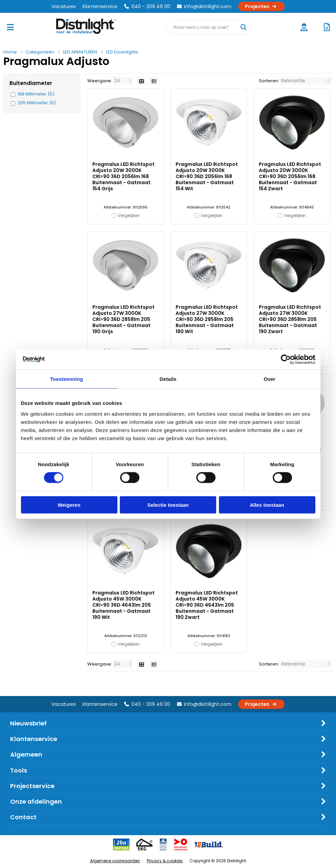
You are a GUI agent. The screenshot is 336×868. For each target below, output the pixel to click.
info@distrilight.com (204, 6)
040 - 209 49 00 (147, 6)
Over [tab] (270, 379)
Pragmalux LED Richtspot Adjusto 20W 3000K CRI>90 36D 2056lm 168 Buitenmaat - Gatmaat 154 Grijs (124, 176)
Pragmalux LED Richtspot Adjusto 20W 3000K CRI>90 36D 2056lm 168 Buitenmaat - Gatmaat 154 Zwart (290, 176)
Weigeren (69, 505)
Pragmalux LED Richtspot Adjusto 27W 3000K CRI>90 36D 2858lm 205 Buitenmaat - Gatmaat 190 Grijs (124, 319)
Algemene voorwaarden (115, 861)
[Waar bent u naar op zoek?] (243, 27)
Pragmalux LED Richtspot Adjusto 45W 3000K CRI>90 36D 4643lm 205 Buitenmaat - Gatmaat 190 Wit (124, 605)
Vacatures (64, 6)
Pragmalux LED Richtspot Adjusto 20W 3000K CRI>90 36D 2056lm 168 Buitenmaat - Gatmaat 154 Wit (207, 176)
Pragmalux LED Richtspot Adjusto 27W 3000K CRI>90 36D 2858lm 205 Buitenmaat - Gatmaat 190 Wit (207, 319)
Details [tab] (168, 379)
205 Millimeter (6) (37, 103)
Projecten (261, 6)
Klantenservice (100, 6)
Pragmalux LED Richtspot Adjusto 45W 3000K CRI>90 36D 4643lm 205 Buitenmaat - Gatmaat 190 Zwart (207, 605)
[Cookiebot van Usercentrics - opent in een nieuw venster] (286, 360)
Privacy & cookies (165, 861)
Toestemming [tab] (67, 379)
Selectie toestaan (168, 505)
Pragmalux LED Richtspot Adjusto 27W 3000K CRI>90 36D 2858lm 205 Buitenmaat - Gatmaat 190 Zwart (290, 319)
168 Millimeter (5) (36, 94)
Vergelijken (129, 215)
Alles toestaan (267, 505)
